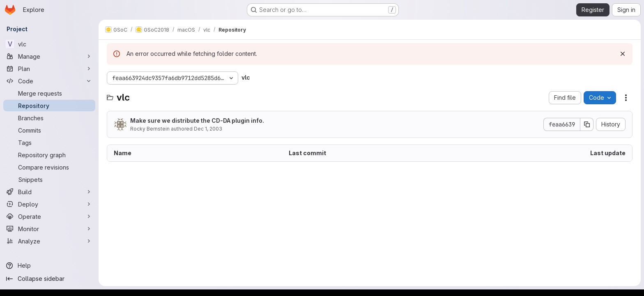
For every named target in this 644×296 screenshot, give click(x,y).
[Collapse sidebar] (49, 279)
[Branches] (49, 118)
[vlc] (49, 44)
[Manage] (49, 56)
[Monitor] (49, 229)
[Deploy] (49, 204)
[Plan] (49, 69)
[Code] (49, 81)
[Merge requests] (49, 93)
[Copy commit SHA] (587, 124)
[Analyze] (49, 241)
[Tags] (49, 142)
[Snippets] (49, 179)
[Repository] (49, 106)
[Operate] (49, 216)
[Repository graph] (49, 155)
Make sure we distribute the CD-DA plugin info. (197, 120)
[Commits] (49, 130)
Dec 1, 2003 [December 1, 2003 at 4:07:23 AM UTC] (208, 129)
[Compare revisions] (49, 167)
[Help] (49, 266)
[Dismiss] (623, 54)
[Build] (49, 192)
